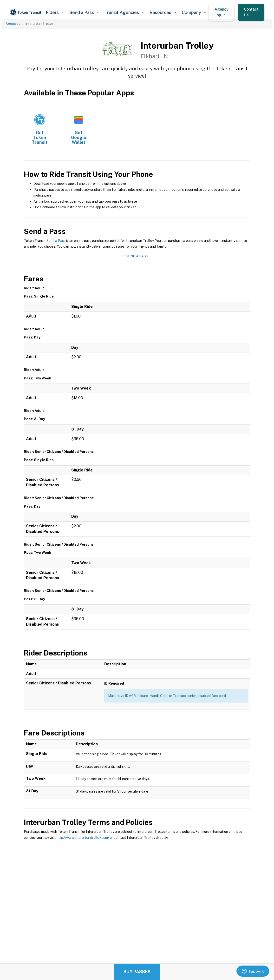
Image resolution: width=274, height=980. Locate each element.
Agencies (13, 24)
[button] (55, 12)
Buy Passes (137, 972)
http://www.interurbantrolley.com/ (83, 838)
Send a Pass (56, 241)
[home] (26, 12)
